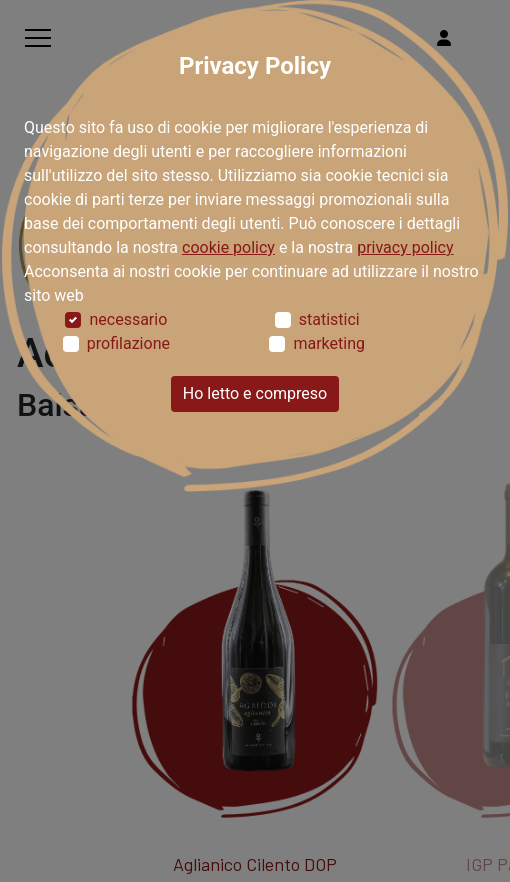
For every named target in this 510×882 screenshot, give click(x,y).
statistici (329, 319)
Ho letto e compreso (255, 393)
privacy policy (405, 247)
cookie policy (228, 247)
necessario (128, 319)
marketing (329, 343)
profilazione (128, 343)
